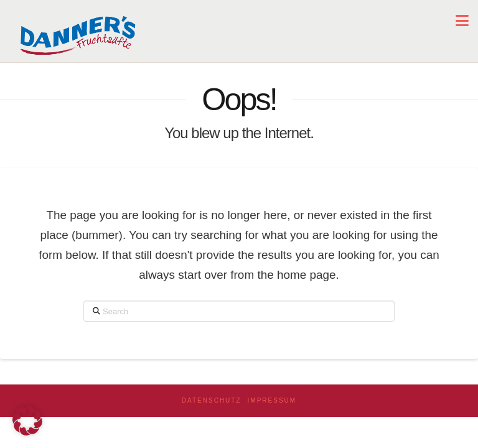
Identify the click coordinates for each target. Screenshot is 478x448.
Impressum (272, 400)
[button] (462, 21)
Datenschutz (212, 400)
